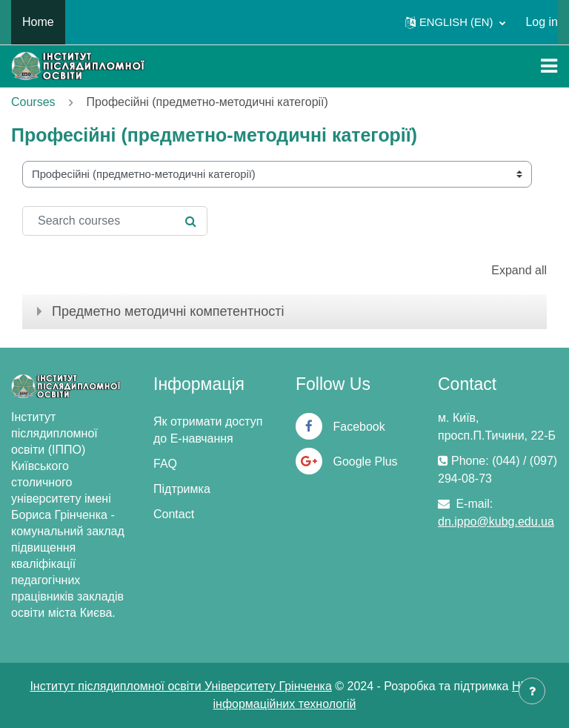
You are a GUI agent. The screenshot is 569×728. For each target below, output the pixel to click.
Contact (174, 514)
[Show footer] (532, 691)
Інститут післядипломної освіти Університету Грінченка (180, 686)
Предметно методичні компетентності (168, 311)
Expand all (519, 270)
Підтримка (182, 489)
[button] (455, 22)
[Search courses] (115, 221)
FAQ (165, 464)
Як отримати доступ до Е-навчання (208, 430)
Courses (33, 102)
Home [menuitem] (38, 22)
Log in (542, 22)
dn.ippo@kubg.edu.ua (496, 522)
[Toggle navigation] (549, 66)
